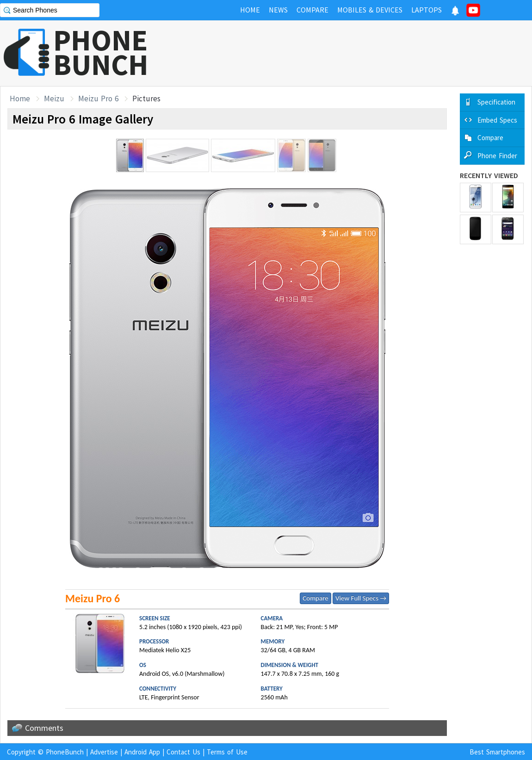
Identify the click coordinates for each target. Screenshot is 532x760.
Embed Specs (497, 120)
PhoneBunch (65, 752)
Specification (496, 102)
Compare (315, 598)
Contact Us (183, 752)
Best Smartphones (497, 752)
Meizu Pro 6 (98, 99)
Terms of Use (227, 752)
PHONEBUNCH (101, 52)
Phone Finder (497, 156)
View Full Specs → (361, 598)
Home (20, 99)
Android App (142, 752)
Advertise (104, 752)
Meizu (54, 99)
